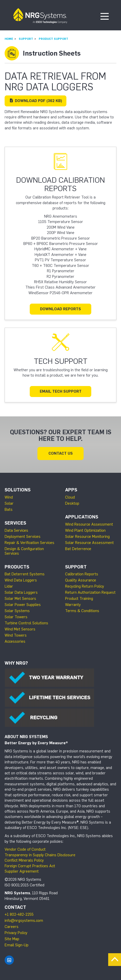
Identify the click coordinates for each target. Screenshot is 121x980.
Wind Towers (16, 635)
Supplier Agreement (22, 871)
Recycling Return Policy (85, 586)
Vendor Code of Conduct (25, 849)
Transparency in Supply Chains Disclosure (40, 855)
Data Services (16, 530)
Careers (12, 927)
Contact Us (61, 453)
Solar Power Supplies (23, 605)
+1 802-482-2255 (19, 914)
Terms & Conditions (82, 611)
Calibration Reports (82, 574)
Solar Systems (17, 611)
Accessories (15, 641)
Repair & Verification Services (29, 543)
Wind (9, 497)
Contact (15, 907)
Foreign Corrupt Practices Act (30, 866)
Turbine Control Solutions (26, 623)
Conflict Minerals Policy (24, 860)
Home (9, 39)
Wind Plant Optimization (85, 530)
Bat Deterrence (78, 549)
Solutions (18, 490)
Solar (9, 503)
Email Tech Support (61, 391)
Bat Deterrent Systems (25, 574)
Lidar (9, 586)
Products (17, 567)
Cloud (70, 497)
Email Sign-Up (17, 945)
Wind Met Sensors (20, 629)
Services (15, 523)
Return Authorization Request (90, 592)
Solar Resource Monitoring (87, 537)
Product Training (79, 599)
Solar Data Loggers (21, 592)
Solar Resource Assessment (89, 543)
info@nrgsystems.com (24, 921)
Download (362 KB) (36, 101)
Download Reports (60, 309)
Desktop (72, 503)
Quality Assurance (81, 580)
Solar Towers (16, 617)
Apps (71, 490)
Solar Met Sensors (20, 599)
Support (26, 39)
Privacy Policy (16, 933)
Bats (9, 510)
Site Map (12, 939)
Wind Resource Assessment (89, 524)
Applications (82, 517)
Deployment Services (23, 537)
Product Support (53, 39)
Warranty (73, 605)
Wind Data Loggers (21, 580)
